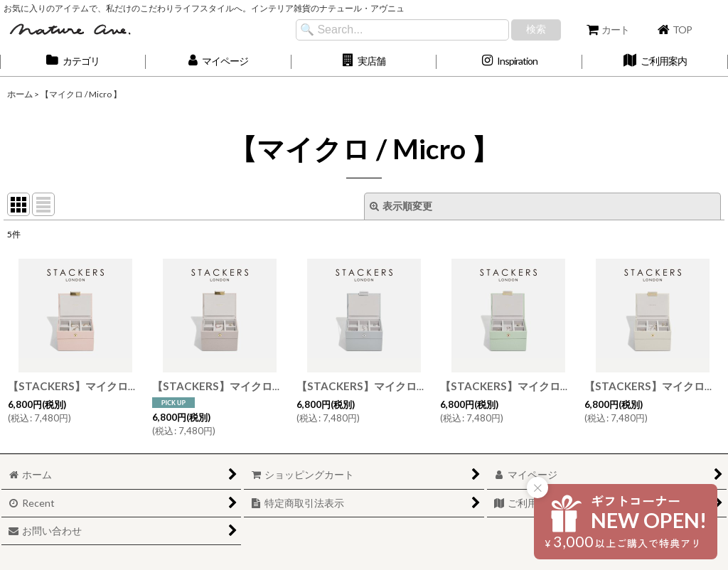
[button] (364, 61)
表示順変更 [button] (401, 206)
